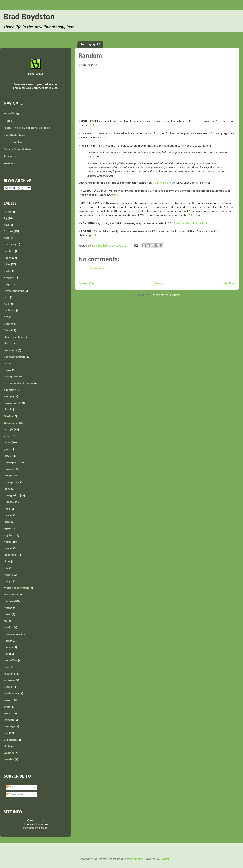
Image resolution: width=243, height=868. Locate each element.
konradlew (137, 859)
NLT (6, 621)
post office (10, 661)
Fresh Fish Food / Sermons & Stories (27, 128)
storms (8, 714)
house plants (12, 463)
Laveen (8, 548)
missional (10, 601)
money (8, 608)
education (10, 390)
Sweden (9, 720)
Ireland (8, 515)
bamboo (9, 251)
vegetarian (10, 740)
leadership (10, 555)
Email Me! (10, 164)
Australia (9, 245)
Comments (15, 794)
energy (8, 397)
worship (9, 760)
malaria (8, 575)
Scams (8, 687)
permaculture (12, 634)
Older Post (228, 284)
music (7, 614)
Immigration (11, 496)
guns (7, 449)
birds (7, 271)
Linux (7, 562)
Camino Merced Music (18, 149)
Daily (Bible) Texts (14, 135)
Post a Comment (94, 269)
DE (5, 364)
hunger (8, 476)
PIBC (7, 641)
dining (8, 370)
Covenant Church (14, 357)
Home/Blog (11, 114)
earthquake (11, 377)
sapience (9, 681)
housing (9, 469)
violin (7, 747)
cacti (7, 297)
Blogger (9, 278)
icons (7, 489)
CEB (6, 317)
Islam (7, 522)
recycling (9, 674)
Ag (5, 218)
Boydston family (14, 291)
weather (9, 753)
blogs (7, 284)
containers (10, 350)
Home (158, 284)
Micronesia (11, 595)
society (8, 700)
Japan (7, 529)
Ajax (6, 225)
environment (12, 403)
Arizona (8, 231)
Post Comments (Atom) (166, 295)
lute (6, 568)
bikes (7, 264)
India (7, 509)
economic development (19, 383)
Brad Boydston (29, 17)
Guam (7, 443)
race (6, 667)
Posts (12, 787)
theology (9, 727)
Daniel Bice (161, 183)
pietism (8, 647)
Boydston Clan (13, 142)
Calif (6, 304)
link (92, 125)
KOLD (108, 138)
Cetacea (9, 324)
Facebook (10, 156)
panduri (8, 628)
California (10, 311)
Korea (7, 542)
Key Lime (9, 535)
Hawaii (8, 456)
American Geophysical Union (192, 223)
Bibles (8, 258)
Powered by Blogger (36, 828)
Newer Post (87, 284)
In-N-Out (9, 502)
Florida (8, 410)
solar (7, 707)
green (7, 436)
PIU (6, 654)
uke (6, 733)
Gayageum (10, 423)
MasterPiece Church (16, 588)
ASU (6, 238)
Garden (8, 416)
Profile (8, 121)
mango (8, 581)
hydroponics (12, 482)
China (7, 330)
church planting (13, 337)
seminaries (11, 694)
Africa (7, 212)
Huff (98, 235)
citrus (7, 344)
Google (8, 430)
